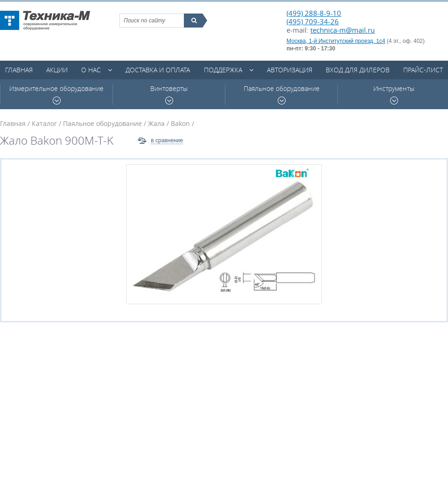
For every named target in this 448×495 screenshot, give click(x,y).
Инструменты (394, 94)
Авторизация (290, 70)
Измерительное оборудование (56, 94)
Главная (19, 70)
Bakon (180, 123)
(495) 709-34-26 (313, 21)
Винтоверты (169, 94)
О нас (91, 70)
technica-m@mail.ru (343, 30)
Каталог (44, 123)
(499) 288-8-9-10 (314, 13)
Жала (156, 123)
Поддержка (223, 70)
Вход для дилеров (358, 70)
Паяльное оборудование (282, 94)
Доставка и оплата (158, 70)
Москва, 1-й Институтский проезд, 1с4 (336, 41)
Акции (57, 70)
